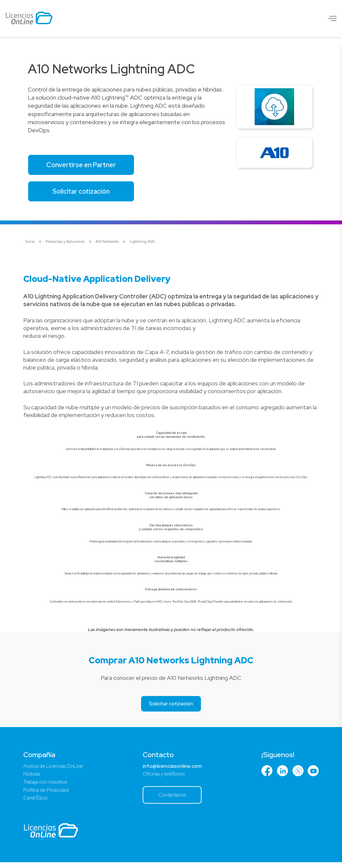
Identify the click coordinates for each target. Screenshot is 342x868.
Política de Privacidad (48, 794)
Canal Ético (37, 803)
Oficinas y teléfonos (164, 778)
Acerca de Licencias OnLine (55, 769)
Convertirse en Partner (84, 165)
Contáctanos (173, 799)
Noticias (32, 778)
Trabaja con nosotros (47, 786)
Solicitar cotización (84, 193)
